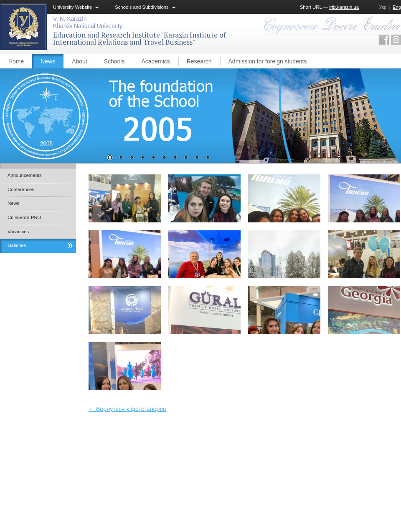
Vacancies (18, 232)
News (48, 61)
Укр (383, 7)
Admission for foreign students (268, 61)
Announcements (25, 175)
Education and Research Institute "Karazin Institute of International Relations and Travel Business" (140, 39)
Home (16, 61)
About (80, 61)
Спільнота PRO (24, 217)
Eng (397, 7)
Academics (155, 61)
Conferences (21, 189)
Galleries (17, 245)
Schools (114, 61)
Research (199, 61)
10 (208, 158)
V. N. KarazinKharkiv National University (88, 22)
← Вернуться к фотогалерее (127, 409)
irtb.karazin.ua (344, 7)
